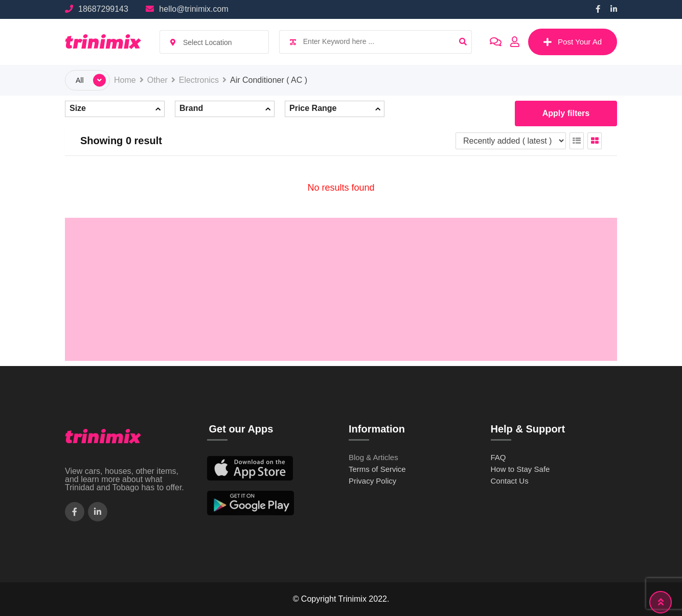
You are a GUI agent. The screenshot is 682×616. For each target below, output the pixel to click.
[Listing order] (511, 141)
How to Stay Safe (520, 469)
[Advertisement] (341, 289)
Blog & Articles (373, 458)
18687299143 (103, 9)
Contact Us (510, 481)
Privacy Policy (372, 481)
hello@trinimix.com (194, 9)
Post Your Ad (573, 42)
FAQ (498, 458)
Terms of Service (377, 469)
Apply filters (566, 113)
